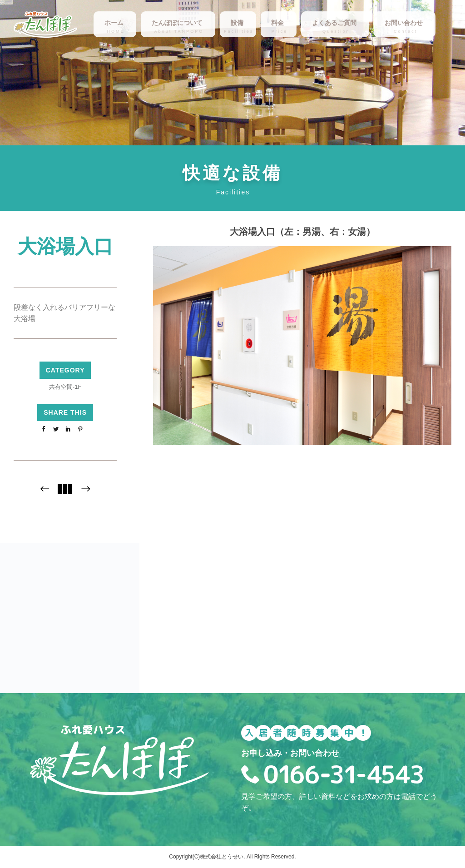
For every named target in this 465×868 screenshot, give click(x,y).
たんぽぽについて (177, 23)
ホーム (114, 23)
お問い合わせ (404, 23)
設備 (237, 23)
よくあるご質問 (334, 23)
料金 (277, 23)
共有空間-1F (65, 387)
